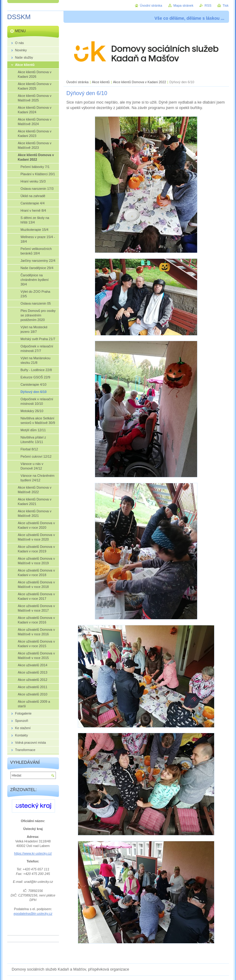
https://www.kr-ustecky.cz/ (33, 853)
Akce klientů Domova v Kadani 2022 (140, 82)
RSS (208, 5)
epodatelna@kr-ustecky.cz (33, 913)
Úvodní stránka (78, 82)
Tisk (226, 5)
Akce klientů (101, 82)
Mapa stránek (183, 5)
